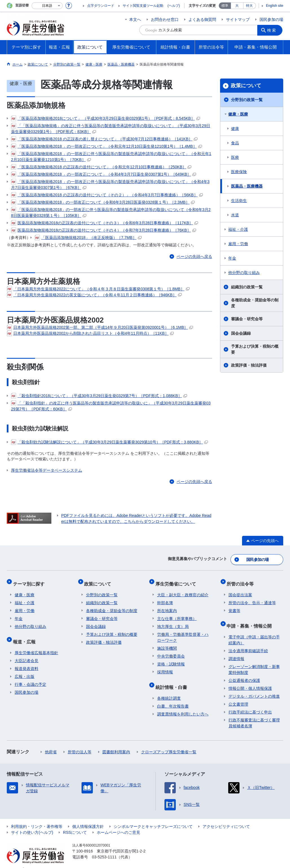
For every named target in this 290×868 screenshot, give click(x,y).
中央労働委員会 (171, 651)
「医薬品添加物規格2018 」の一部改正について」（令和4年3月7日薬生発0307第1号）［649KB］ (104, 174)
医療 (235, 157)
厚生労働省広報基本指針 (36, 644)
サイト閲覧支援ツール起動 (143, 6)
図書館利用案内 (116, 743)
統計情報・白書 (173, 680)
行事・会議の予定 (30, 676)
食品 (235, 143)
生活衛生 (239, 201)
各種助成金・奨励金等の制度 (255, 303)
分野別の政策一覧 (247, 100)
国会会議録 (241, 333)
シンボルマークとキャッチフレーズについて (153, 818)
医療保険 (239, 172)
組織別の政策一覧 (247, 287)
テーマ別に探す (30, 580)
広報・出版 (25, 668)
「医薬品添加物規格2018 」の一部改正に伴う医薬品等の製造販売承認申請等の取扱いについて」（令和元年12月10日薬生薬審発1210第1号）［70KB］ (111, 156)
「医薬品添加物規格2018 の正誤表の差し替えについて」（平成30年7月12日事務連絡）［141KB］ (104, 139)
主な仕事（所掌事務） (177, 614)
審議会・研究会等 (247, 319)
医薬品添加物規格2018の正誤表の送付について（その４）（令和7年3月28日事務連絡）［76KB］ (104, 230)
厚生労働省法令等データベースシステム (47, 470)
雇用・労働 (238, 244)
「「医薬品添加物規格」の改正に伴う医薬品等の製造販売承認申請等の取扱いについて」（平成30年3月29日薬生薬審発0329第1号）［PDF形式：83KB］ (111, 128)
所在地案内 (167, 606)
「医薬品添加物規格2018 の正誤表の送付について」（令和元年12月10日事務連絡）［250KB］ (101, 167)
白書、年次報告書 (173, 697)
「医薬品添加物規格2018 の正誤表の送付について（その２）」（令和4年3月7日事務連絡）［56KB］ (107, 195)
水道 (235, 215)
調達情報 (236, 650)
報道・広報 (26, 635)
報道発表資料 (27, 660)
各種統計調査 (169, 689)
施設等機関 (167, 643)
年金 (232, 258)
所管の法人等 (80, 743)
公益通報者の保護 (244, 672)
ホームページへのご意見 (118, 824)
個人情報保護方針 (88, 818)
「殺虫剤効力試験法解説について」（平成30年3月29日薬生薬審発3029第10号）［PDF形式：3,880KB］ (109, 442)
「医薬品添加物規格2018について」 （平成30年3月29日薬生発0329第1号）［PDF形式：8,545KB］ (106, 118)
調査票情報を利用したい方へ (183, 705)
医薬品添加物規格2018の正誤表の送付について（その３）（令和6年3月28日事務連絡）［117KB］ (105, 223)
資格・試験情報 (171, 659)
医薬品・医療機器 (247, 186)
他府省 (51, 743)
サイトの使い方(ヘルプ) (32, 824)
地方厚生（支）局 (173, 621)
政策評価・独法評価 (249, 365)
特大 (249, 6)
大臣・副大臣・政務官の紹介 (183, 590)
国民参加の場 (271, 19)
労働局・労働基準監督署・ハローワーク (183, 632)
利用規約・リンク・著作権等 (37, 818)
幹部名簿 (165, 598)
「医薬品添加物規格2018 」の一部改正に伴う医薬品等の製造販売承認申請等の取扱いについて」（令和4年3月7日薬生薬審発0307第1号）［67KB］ (110, 184)
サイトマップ (238, 19)
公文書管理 (238, 695)
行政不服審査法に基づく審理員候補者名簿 (254, 714)
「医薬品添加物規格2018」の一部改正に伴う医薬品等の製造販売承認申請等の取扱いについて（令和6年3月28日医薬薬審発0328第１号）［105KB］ (111, 212)
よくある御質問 (202, 19)
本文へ (135, 19)
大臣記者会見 (27, 652)
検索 (273, 30)
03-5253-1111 (104, 848)
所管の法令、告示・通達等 (252, 598)
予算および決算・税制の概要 (255, 349)
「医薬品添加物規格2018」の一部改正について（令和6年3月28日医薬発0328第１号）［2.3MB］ (103, 202)
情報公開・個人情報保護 (250, 680)
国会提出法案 (240, 590)
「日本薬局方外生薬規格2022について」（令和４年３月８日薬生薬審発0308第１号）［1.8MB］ (98, 289)
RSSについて (75, 824)
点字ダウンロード (101, 6)
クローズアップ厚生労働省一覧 (169, 743)
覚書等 (234, 606)
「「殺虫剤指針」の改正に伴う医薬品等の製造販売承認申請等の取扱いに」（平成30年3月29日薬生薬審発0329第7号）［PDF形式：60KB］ (111, 406)
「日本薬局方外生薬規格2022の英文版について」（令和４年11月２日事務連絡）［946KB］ (94, 295)
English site (275, 6)
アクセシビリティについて (226, 818)
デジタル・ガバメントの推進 (254, 688)
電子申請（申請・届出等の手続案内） (254, 631)
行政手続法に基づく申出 (250, 703)
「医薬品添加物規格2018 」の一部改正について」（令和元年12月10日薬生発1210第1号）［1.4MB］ (106, 146)
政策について (246, 86)
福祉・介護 (238, 229)
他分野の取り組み (244, 273)
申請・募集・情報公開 (251, 619)
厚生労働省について (177, 580)
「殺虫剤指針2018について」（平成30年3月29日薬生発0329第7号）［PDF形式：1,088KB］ (99, 396)
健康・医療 (238, 114)
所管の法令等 (242, 580)
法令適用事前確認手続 (248, 642)
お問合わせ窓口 (165, 19)
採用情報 (165, 667)
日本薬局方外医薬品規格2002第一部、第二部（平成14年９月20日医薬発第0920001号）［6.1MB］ (100, 327)
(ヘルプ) (174, 6)
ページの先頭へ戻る (194, 256)
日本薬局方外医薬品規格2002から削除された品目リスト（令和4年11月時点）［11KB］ (90, 333)
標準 (225, 6)
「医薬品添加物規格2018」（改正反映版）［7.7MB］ (88, 238)
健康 (235, 129)
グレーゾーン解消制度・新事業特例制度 (254, 661)
